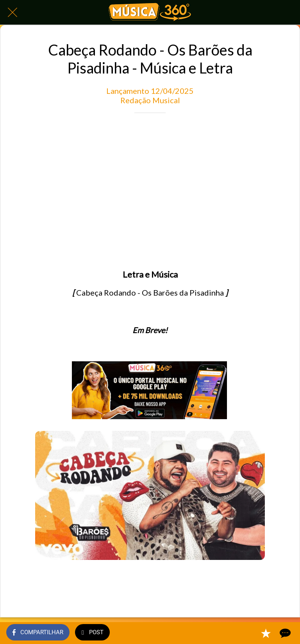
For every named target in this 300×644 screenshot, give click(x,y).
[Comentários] (284, 633)
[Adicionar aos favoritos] (266, 633)
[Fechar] (12, 13)
